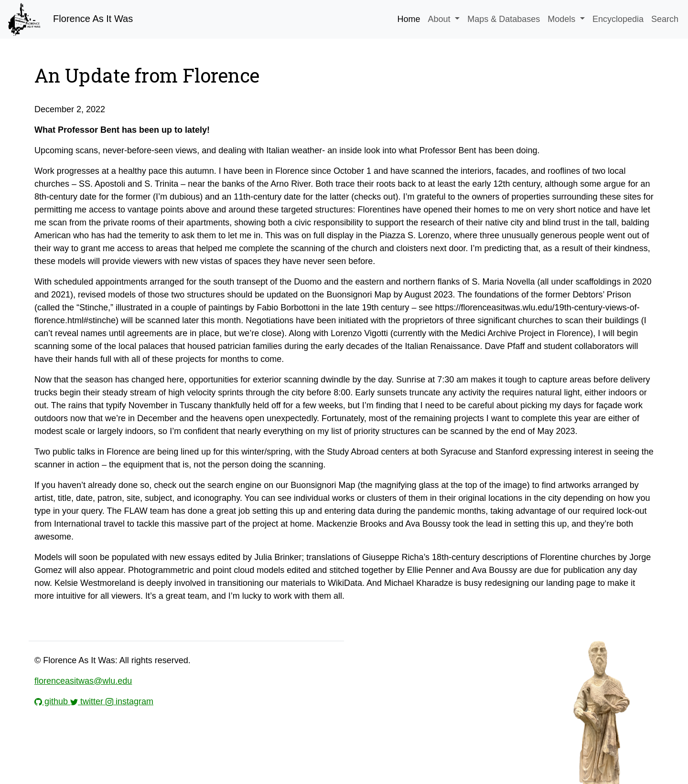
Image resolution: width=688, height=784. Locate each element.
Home (409, 19)
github (52, 701)
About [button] (441, 19)
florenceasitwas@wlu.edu (83, 681)
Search (665, 19)
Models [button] (563, 19)
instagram (129, 701)
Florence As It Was (69, 19)
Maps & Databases (504, 19)
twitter (88, 701)
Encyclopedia (618, 19)
